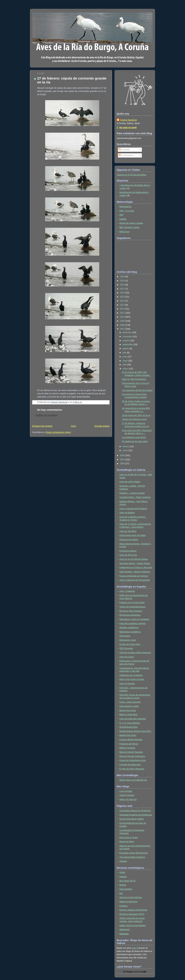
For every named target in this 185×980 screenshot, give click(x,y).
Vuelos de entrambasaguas (132, 607)
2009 (123, 321)
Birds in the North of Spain (132, 679)
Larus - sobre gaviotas (130, 702)
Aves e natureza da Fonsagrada (135, 580)
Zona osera (125, 636)
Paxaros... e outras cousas (132, 493)
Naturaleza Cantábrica (130, 632)
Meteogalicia (125, 207)
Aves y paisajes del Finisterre (133, 509)
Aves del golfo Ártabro (130, 482)
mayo (125, 361)
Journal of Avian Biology (131, 897)
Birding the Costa (128, 710)
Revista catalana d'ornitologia (133, 910)
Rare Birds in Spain (129, 838)
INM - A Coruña (127, 211)
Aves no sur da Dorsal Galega (134, 559)
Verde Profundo (127, 795)
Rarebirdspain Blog (128, 727)
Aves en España (127, 684)
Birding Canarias (127, 748)
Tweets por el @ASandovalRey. (132, 175)
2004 (123, 464)
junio (125, 357)
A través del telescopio (130, 765)
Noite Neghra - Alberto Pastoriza (135, 572)
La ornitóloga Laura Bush (134, 437)
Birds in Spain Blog (128, 715)
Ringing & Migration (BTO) (132, 914)
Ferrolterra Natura (128, 551)
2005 (123, 460)
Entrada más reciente (42, 426)
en (135, 972)
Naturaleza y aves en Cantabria (134, 619)
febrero (126, 447)
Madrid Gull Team (128, 735)
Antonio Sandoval (128, 120)
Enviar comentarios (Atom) (58, 432)
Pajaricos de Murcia (129, 744)
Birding (123, 885)
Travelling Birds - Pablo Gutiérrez (135, 497)
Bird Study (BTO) (128, 881)
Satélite (123, 219)
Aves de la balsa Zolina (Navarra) (135, 653)
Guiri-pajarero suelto (129, 706)
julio (125, 353)
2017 (123, 289)
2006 (123, 455)
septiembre (128, 344)
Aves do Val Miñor (128, 531)
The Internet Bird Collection (132, 857)
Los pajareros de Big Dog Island (137, 390)
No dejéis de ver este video (135, 441)
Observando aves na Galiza (133, 535)
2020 (123, 277)
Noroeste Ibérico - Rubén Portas (135, 563)
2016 (123, 293)
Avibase (123, 861)
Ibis (121, 893)
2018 (123, 285)
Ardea (122, 872)
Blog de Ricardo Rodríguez (132, 756)
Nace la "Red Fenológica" (134, 379)
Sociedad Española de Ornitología (136, 815)
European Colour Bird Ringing (134, 853)
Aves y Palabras (127, 591)
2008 (123, 325)
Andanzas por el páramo (131, 675)
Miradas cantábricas (129, 628)
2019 (123, 281)
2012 (123, 309)
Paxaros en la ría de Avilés (132, 603)
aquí (134, 948)
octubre (126, 341)
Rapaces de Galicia (129, 540)
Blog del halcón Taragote (131, 752)
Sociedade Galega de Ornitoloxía (135, 811)
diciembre (128, 332)
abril (125, 365)
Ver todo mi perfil (128, 128)
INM (121, 215)
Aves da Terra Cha (128, 555)
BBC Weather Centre (129, 227)
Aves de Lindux (127, 657)
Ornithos (123, 906)
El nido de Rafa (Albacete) (132, 769)
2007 (123, 329)
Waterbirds (125, 930)
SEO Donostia (126, 648)
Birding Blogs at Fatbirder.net (133, 780)
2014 (123, 301)
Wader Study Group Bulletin (133, 926)
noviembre (128, 337)
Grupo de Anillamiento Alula (132, 760)
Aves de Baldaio (127, 513)
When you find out (128, 799)
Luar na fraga (126, 791)
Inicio (73, 426)
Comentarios (126, 155)
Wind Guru (124, 232)
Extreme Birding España (131, 740)
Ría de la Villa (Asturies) (131, 611)
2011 (123, 313)
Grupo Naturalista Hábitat (131, 819)
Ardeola (123, 877)
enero (126, 450)
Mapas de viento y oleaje (131, 223)
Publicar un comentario (47, 415)
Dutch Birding (126, 889)
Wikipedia (124, 934)
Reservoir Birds (127, 842)
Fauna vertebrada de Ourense (134, 576)
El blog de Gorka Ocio (130, 644)
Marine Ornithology (128, 902)
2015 (123, 297)
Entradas (124, 150)
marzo (126, 369)
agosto (126, 349)
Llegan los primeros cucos (134, 419)
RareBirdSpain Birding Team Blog (135, 731)
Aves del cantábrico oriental (132, 623)
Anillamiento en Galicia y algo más (136, 567)
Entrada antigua (102, 426)
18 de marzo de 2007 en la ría (136, 415)
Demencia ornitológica (130, 615)
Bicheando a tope (128, 640)
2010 (123, 317)
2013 (123, 305)
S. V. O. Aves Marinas (130, 723)
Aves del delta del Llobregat (132, 719)
